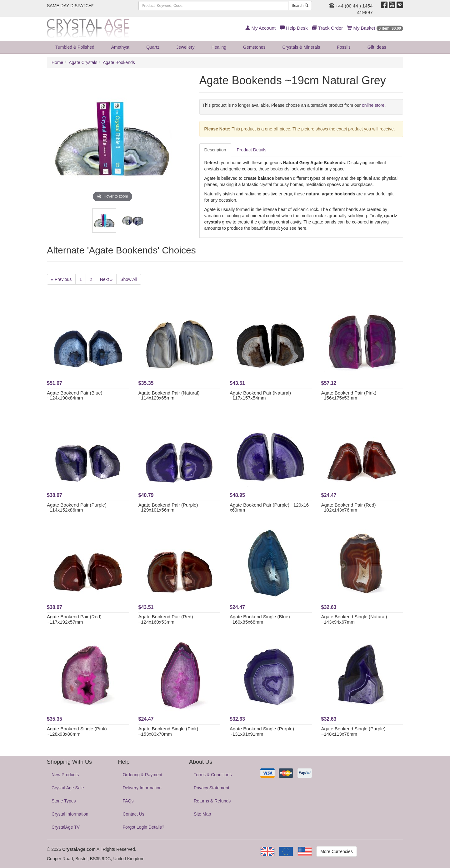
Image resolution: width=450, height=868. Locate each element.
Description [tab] (215, 150)
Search (300, 6)
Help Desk (294, 28)
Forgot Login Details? (144, 827)
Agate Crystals (83, 62)
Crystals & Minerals (301, 47)
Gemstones (254, 47)
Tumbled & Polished (75, 47)
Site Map (202, 814)
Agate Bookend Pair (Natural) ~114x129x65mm (169, 395)
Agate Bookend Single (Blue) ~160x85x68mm (260, 619)
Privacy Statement (212, 788)
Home (57, 62)
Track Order (327, 28)
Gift (377, 47)
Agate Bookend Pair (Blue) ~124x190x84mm (75, 395)
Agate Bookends (119, 62)
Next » (106, 279)
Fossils (344, 47)
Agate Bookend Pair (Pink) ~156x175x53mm (349, 395)
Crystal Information (70, 814)
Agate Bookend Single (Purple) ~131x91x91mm (262, 731)
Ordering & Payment (143, 775)
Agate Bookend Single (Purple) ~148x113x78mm (353, 731)
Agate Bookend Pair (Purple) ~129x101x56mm (168, 508)
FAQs (128, 801)
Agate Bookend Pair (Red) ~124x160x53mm (166, 619)
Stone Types (64, 801)
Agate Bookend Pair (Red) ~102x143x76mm (349, 508)
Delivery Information (142, 788)
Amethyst (120, 47)
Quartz (153, 47)
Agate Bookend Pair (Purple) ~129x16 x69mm (269, 508)
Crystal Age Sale (68, 788)
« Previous (61, 279)
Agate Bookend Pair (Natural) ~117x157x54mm (260, 395)
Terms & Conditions (213, 775)
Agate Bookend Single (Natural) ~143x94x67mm (354, 619)
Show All (129, 279)
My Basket (375, 28)
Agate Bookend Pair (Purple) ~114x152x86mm (77, 508)
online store (373, 105)
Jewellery (185, 47)
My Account (260, 28)
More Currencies (336, 851)
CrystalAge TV (66, 827)
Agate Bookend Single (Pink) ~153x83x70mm (168, 731)
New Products (65, 775)
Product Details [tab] (252, 150)
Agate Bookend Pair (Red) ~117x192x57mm (74, 619)
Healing (219, 47)
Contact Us (134, 814)
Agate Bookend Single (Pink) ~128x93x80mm (77, 731)
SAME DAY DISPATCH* (70, 6)
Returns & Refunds (212, 801)
